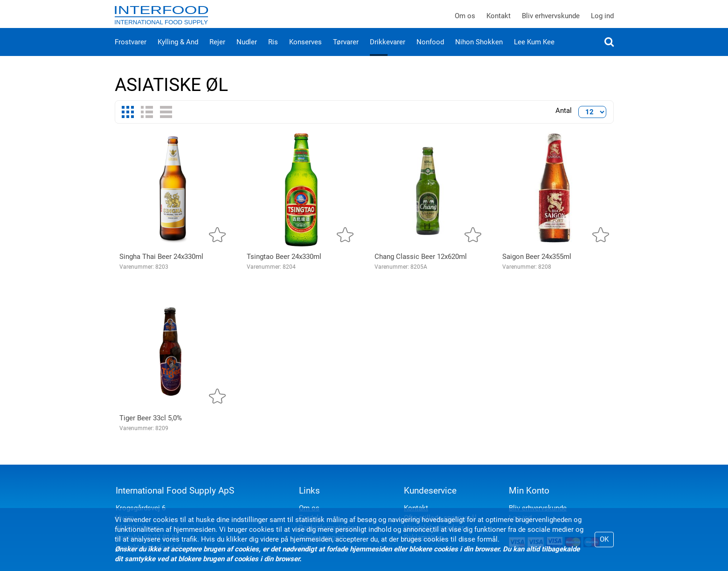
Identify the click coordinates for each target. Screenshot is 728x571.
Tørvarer (346, 51)
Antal (564, 120)
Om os (465, 21)
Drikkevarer (388, 51)
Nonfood (430, 51)
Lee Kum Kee (534, 51)
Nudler (247, 51)
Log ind (602, 21)
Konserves (305, 51)
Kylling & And (178, 51)
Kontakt (499, 21)
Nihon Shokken (479, 51)
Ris (273, 51)
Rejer (217, 51)
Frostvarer (131, 51)
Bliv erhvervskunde (551, 21)
